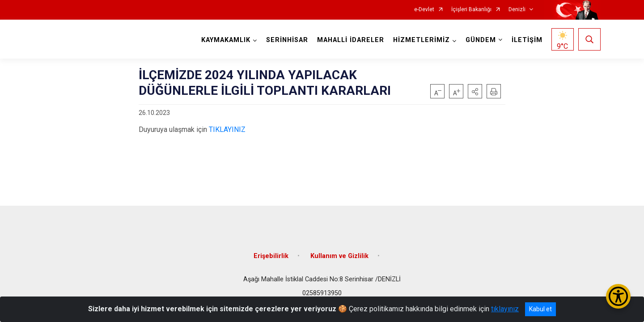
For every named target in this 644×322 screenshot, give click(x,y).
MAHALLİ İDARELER (351, 40)
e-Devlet (424, 10)
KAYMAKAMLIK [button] (226, 40)
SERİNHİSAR (287, 40)
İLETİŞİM (527, 40)
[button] (475, 91)
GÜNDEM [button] (481, 40)
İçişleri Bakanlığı (471, 10)
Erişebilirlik (271, 256)
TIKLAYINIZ (227, 129)
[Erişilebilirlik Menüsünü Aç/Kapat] (618, 296)
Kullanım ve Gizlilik (339, 256)
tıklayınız (505, 309)
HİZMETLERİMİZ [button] (422, 40)
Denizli (517, 10)
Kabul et (540, 309)
